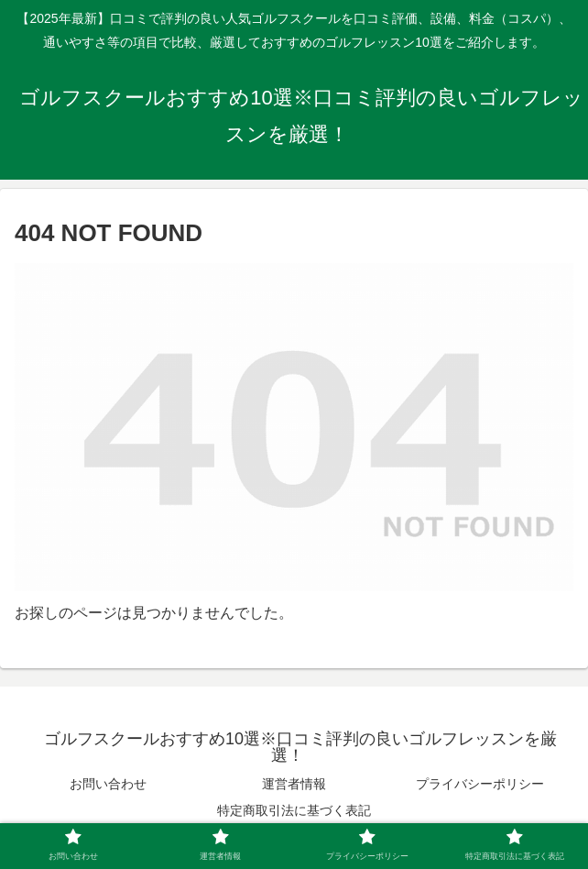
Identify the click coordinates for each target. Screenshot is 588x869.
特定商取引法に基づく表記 (294, 810)
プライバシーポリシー (480, 784)
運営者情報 (294, 784)
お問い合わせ (108, 784)
